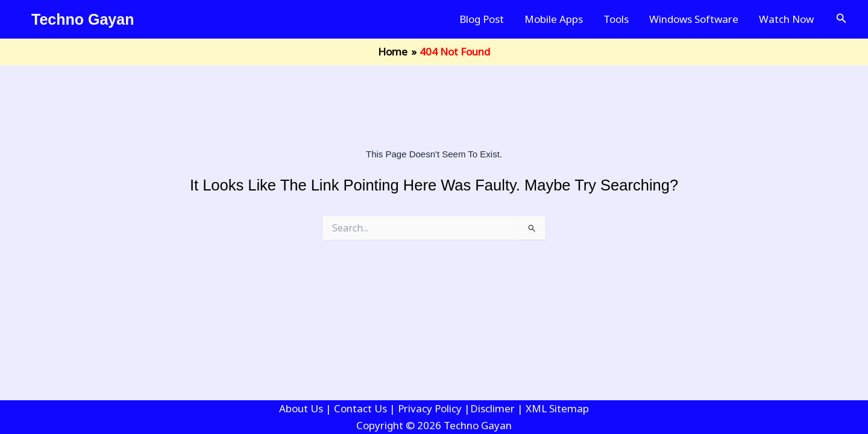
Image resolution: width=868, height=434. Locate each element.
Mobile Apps (554, 19)
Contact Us (360, 408)
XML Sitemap (557, 408)
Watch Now (786, 19)
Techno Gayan (83, 19)
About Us (301, 408)
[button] (841, 19)
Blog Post (482, 19)
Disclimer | (498, 408)
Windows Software (694, 19)
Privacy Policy (430, 408)
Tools (616, 19)
